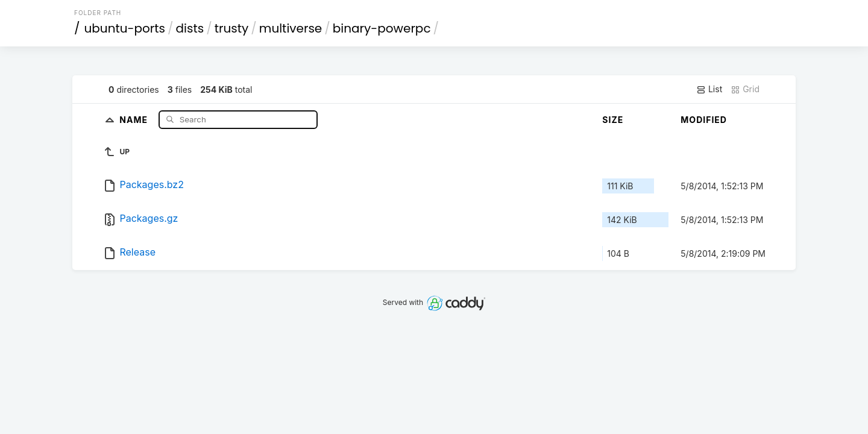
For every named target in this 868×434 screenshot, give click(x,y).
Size (613, 120)
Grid (745, 89)
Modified (704, 120)
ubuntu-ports (125, 28)
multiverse (291, 28)
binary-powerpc (382, 28)
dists (190, 28)
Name (135, 119)
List (709, 89)
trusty (232, 28)
